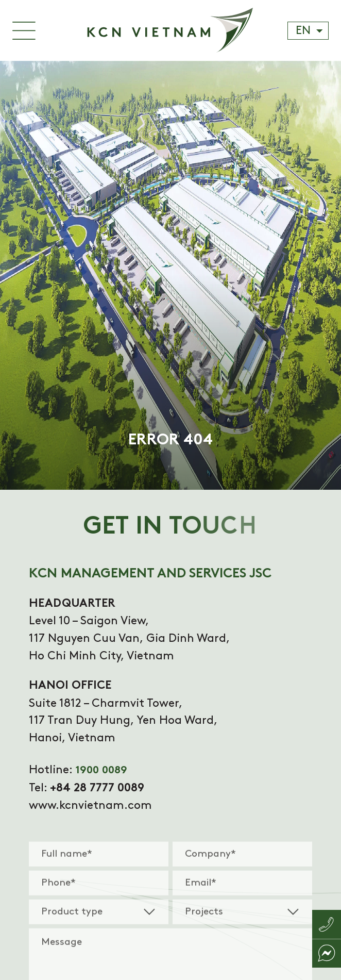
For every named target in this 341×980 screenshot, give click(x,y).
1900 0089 (101, 771)
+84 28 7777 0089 (97, 788)
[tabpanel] (170, 275)
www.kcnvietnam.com (90, 805)
